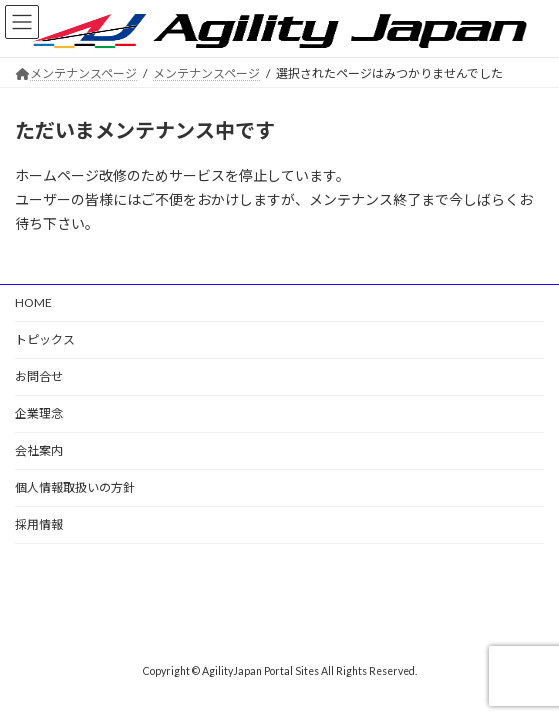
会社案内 (39, 450)
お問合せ (39, 376)
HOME (33, 302)
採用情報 (39, 524)
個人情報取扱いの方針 (75, 487)
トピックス (45, 339)
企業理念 (39, 413)
